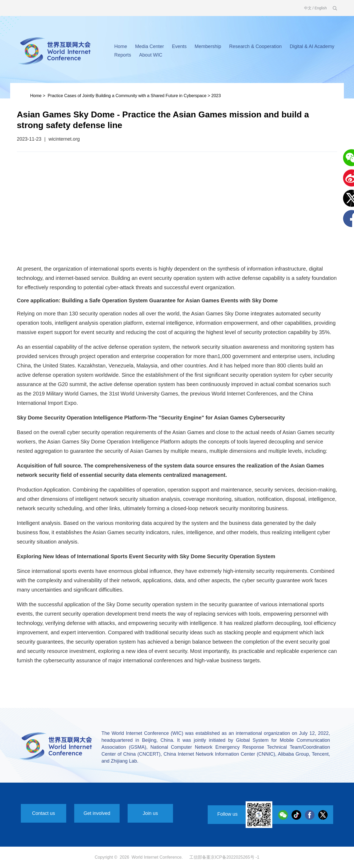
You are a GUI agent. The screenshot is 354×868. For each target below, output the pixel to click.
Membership (208, 46)
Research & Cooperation (255, 46)
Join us (150, 813)
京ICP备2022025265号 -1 (235, 857)
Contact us (44, 813)
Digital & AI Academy (312, 46)
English (321, 8)
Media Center (150, 46)
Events (179, 46)
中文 (308, 8)
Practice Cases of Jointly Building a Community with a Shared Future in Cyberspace (127, 96)
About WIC (151, 55)
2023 (216, 96)
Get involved (97, 813)
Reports (123, 55)
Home (121, 46)
